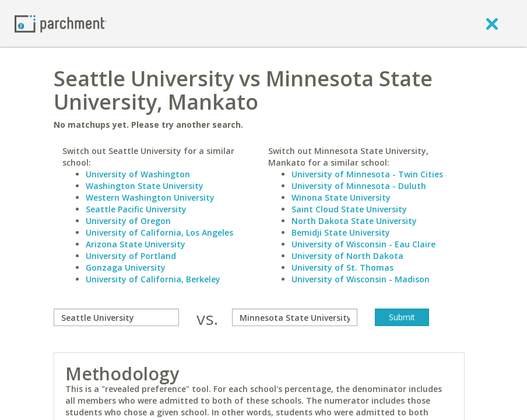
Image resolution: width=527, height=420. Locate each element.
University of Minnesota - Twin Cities (367, 174)
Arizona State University (136, 244)
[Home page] (61, 23)
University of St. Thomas (342, 267)
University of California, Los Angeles (159, 232)
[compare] (116, 317)
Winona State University (341, 197)
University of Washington (138, 174)
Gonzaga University (126, 267)
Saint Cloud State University (349, 209)
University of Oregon (128, 221)
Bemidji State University (341, 232)
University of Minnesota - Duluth (359, 186)
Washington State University (145, 186)
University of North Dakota (347, 256)
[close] (492, 23)
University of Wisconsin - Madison (361, 279)
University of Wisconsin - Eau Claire (363, 244)
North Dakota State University (354, 221)
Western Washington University (150, 197)
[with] (295, 317)
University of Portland (131, 256)
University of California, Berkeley (153, 279)
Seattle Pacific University (136, 209)
